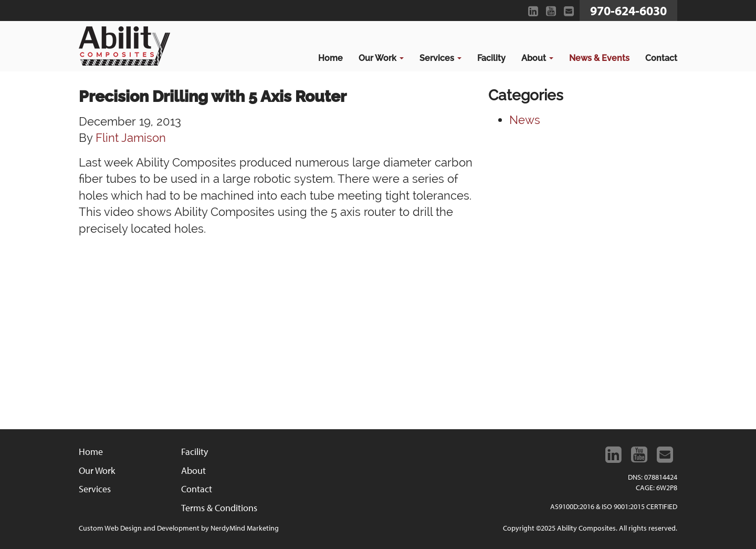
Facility (491, 58)
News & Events (599, 58)
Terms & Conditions (219, 508)
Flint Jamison (131, 138)
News (525, 120)
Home (330, 58)
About (537, 58)
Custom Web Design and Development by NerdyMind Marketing (179, 528)
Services (440, 58)
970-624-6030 (628, 11)
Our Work (381, 58)
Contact (661, 58)
